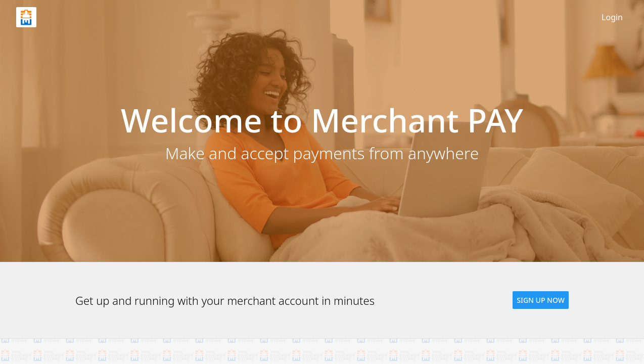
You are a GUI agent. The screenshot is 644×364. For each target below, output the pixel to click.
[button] (541, 300)
